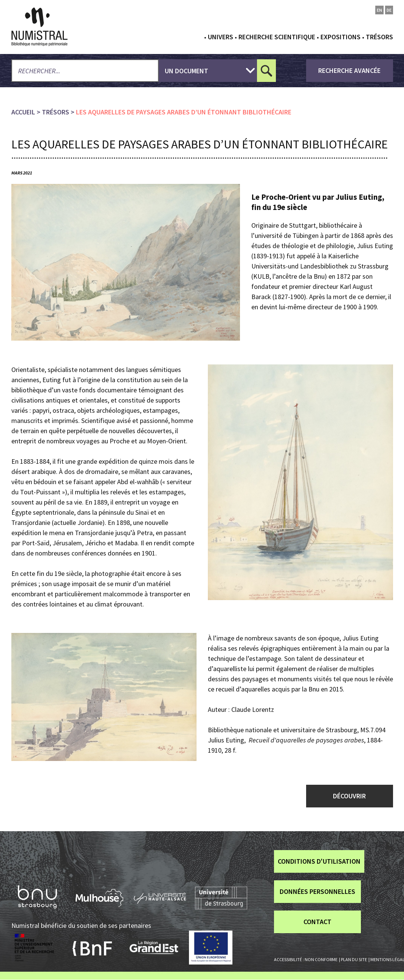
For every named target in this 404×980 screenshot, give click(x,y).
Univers (221, 37)
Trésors (379, 37)
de (389, 10)
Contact (317, 922)
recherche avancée (349, 70)
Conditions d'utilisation (319, 861)
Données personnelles (317, 891)
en (379, 10)
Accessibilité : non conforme (306, 959)
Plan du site (354, 959)
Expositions (341, 37)
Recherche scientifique (277, 37)
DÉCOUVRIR (349, 796)
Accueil (23, 112)
